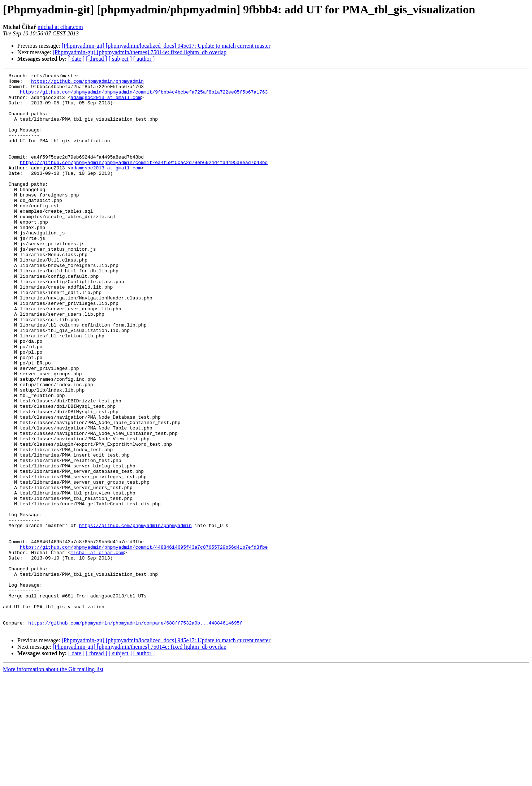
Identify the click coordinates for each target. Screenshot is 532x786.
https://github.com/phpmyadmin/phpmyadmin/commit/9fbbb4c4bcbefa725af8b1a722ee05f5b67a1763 (144, 96)
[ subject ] (120, 59)
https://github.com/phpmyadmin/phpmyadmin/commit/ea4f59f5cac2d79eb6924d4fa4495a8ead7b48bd (144, 181)
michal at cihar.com (60, 27)
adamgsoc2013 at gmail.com (106, 103)
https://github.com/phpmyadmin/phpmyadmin (87, 83)
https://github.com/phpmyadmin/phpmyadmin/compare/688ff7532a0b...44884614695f (135, 733)
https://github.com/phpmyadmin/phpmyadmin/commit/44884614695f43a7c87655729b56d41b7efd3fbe (144, 642)
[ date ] (76, 59)
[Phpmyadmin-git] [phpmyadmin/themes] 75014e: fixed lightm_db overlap (140, 52)
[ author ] (144, 59)
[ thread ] (97, 59)
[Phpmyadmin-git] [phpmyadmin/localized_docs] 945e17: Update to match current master (166, 46)
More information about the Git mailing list (53, 780)
